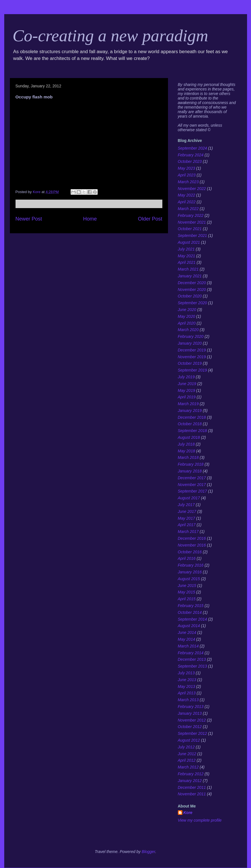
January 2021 (190, 276)
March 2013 (188, 700)
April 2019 (187, 397)
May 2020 (186, 316)
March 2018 (188, 457)
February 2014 (191, 653)
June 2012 (187, 754)
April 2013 (187, 693)
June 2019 (187, 384)
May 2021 (186, 256)
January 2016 (190, 572)
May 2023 (186, 168)
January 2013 (190, 713)
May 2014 (186, 639)
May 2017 (186, 518)
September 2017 (193, 491)
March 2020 (188, 330)
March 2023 (188, 182)
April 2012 (187, 760)
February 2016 (191, 565)
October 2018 (190, 424)
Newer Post (29, 219)
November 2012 (192, 720)
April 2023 (187, 175)
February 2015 (191, 606)
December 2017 (192, 478)
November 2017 (192, 485)
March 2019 (188, 404)
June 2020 (187, 310)
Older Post (150, 219)
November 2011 (192, 794)
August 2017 (189, 498)
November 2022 (192, 189)
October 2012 (190, 727)
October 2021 (190, 229)
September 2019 (193, 370)
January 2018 (190, 471)
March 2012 (188, 767)
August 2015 (189, 579)
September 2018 (193, 431)
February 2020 (191, 336)
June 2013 (187, 680)
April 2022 (187, 202)
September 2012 (193, 733)
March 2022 (188, 209)
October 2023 (190, 161)
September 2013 (193, 666)
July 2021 (186, 249)
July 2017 (186, 505)
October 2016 (190, 552)
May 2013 (186, 686)
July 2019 (186, 377)
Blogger (149, 852)
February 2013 (191, 707)
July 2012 (186, 747)
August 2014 (189, 626)
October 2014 (190, 612)
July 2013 (186, 673)
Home (90, 219)
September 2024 (193, 148)
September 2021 (193, 236)
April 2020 (187, 323)
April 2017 (187, 525)
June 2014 (187, 632)
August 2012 (189, 740)
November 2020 (192, 290)
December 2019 (192, 350)
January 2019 (190, 411)
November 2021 (192, 222)
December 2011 (192, 787)
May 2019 (186, 390)
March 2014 (188, 646)
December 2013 (192, 659)
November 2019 (192, 357)
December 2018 (192, 417)
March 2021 (188, 269)
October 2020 (190, 296)
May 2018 (186, 451)
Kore (188, 813)
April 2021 (187, 262)
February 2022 (191, 215)
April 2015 (187, 599)
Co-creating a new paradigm (111, 36)
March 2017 (188, 532)
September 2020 (193, 303)
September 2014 (193, 619)
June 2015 (187, 586)
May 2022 (186, 195)
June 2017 (187, 511)
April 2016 (187, 558)
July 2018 (186, 444)
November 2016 (192, 545)
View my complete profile (200, 820)
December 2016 (192, 538)
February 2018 (191, 464)
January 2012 (190, 781)
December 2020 (192, 283)
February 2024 (191, 155)
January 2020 (190, 343)
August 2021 (189, 242)
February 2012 (191, 774)
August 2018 (189, 437)
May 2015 (186, 592)
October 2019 (190, 363)
